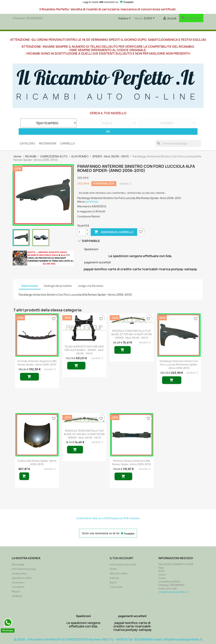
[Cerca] (178, 143)
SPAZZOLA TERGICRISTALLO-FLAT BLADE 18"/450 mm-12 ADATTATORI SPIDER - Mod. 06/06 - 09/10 (84, 434)
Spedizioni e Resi (22, 578)
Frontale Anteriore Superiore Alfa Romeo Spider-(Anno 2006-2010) (37, 363)
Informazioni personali (123, 564)
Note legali (18, 564)
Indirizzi (114, 578)
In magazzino (85, 211)
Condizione (84, 216)
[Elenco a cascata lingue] (125, 18)
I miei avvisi (116, 587)
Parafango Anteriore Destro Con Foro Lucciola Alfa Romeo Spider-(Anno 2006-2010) (179, 365)
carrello (68, 143)
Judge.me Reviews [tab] (91, 286)
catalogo (17, 596)
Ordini (113, 569)
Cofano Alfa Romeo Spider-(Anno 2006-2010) (37, 462)
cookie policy (19, 573)
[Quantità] (81, 232)
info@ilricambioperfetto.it (173, 592)
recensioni (48, 143)
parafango (92, 202)
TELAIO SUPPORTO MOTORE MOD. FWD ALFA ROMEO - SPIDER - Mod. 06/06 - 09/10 (84, 350)
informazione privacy (24, 569)
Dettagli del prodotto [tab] (58, 286)
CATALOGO (27, 143)
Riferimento (84, 206)
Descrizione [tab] (30, 286)
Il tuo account (121, 558)
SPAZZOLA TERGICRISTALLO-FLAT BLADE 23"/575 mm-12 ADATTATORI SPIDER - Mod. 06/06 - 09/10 (132, 334)
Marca (81, 202)
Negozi (16, 591)
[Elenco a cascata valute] (150, 18)
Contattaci (18, 587)
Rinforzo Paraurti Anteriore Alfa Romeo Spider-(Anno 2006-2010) (132, 462)
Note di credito (119, 573)
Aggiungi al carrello (114, 232)
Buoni (113, 582)
